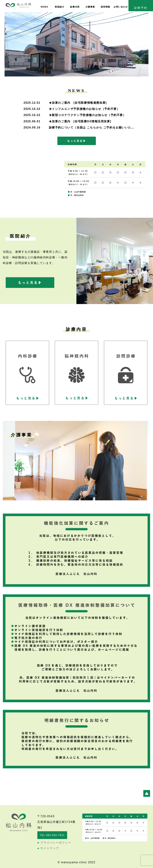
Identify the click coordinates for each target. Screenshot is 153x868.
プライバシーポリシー (54, 843)
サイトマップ (48, 848)
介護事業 (90, 7)
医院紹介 (60, 7)
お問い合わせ (121, 7)
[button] (10, 44)
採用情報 (106, 7)
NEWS (44, 7)
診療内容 (75, 7)
